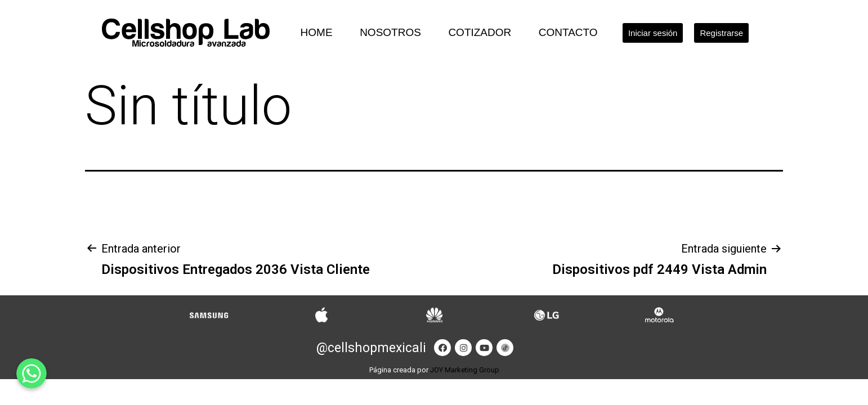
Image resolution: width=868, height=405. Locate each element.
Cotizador (480, 32)
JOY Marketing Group (465, 370)
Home (317, 32)
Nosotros (390, 32)
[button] (653, 33)
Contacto (568, 32)
